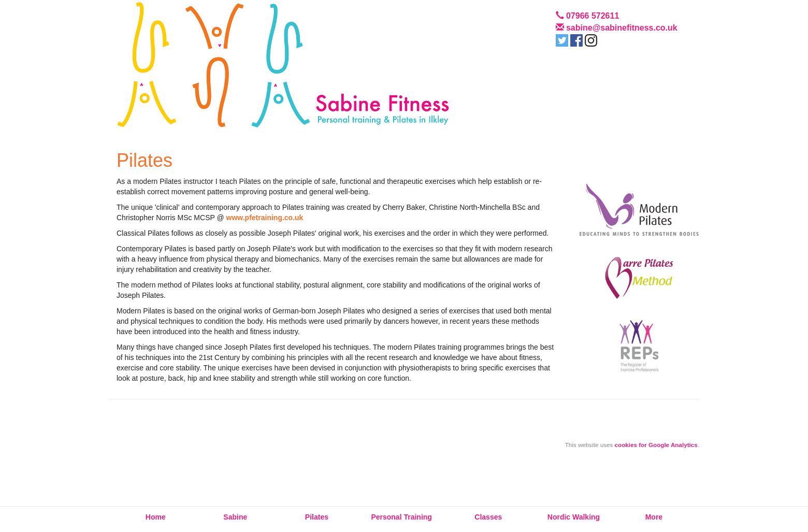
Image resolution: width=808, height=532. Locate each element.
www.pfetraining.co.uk (265, 218)
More (654, 517)
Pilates (317, 517)
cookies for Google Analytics (656, 445)
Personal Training (401, 517)
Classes (488, 517)
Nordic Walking (574, 517)
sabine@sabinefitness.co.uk (622, 28)
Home (156, 517)
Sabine (235, 517)
